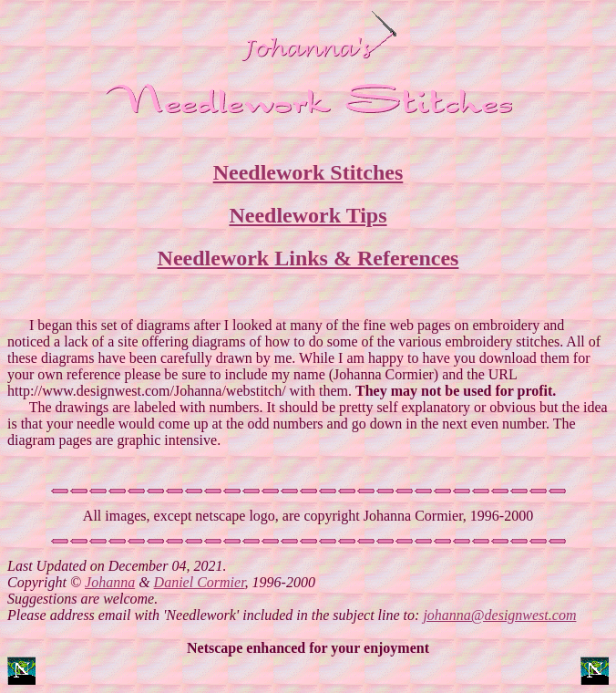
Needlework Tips (308, 218)
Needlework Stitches (308, 175)
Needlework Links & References (308, 261)
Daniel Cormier (200, 590)
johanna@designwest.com (499, 623)
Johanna (110, 590)
